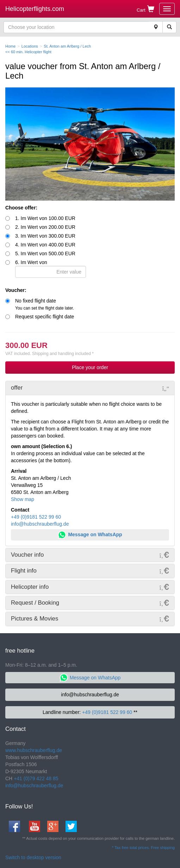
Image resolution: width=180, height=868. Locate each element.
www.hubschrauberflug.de (34, 750)
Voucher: (16, 290)
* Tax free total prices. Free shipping (143, 848)
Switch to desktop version (33, 857)
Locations (30, 46)
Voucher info (27, 555)
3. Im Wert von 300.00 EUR (45, 236)
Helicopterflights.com (35, 9)
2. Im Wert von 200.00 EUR (45, 227)
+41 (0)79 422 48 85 (36, 778)
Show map (23, 499)
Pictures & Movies (35, 619)
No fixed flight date (45, 304)
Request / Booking (35, 603)
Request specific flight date (45, 317)
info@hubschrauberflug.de (40, 524)
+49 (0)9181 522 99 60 (36, 517)
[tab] (90, 388)
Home (10, 46)
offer (17, 388)
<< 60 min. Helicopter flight (28, 52)
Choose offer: (21, 208)
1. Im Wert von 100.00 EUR (45, 218)
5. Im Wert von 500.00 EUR (45, 253)
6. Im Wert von (51, 269)
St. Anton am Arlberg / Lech (67, 46)
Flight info (24, 571)
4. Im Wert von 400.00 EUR (45, 245)
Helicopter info (30, 587)
